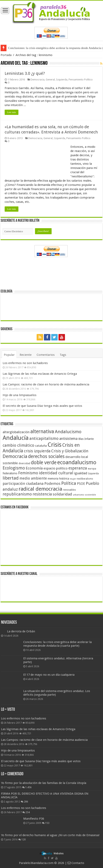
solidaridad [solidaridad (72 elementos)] (62, 494)
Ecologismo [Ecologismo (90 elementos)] (14, 468)
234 (28, 812)
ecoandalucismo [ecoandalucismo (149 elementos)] (77, 462)
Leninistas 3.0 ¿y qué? (25, 73)
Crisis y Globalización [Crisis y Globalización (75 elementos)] (70, 451)
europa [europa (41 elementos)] (92, 469)
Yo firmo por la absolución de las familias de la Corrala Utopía (44, 783)
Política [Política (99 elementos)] (69, 483)
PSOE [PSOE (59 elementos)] (81, 484)
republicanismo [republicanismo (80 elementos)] (17, 494)
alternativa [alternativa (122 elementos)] (42, 431)
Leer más (12, 112)
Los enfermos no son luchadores (25, 363)
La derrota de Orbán (21, 631)
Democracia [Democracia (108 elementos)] (15, 456)
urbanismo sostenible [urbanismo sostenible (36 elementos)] (84, 495)
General (50, 80)
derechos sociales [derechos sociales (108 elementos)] (46, 456)
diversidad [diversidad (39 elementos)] (24, 463)
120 (24, 840)
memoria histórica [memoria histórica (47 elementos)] (58, 479)
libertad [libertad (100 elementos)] (11, 478)
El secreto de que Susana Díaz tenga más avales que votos (42, 406)
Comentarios (46, 355)
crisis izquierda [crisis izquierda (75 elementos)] (37, 451)
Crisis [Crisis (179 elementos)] (55, 445)
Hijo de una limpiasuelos (20, 395)
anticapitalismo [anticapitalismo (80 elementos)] (44, 439)
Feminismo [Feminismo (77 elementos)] (28, 473)
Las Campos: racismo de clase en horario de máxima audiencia (46, 384)
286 (26, 802)
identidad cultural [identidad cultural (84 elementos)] (56, 473)
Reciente (26, 355)
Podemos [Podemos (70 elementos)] (52, 483)
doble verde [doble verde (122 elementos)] (44, 463)
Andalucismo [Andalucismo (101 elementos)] (68, 432)
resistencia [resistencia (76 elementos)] (42, 494)
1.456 (28, 787)
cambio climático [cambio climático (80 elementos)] (18, 445)
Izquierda (62, 80)
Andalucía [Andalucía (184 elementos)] (16, 438)
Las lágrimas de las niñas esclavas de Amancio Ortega (40, 374)
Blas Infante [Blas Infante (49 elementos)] (86, 439)
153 (47, 823)
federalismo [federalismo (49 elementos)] (10, 473)
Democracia (38, 80)
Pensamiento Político (81, 80)
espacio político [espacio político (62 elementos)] (56, 468)
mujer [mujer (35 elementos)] (73, 479)
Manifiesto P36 (34, 819)
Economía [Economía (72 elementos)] (34, 468)
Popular (9, 355)
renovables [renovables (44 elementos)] (69, 490)
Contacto (76, 863)
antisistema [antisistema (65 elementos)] (68, 439)
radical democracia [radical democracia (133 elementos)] (40, 489)
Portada (6, 55)
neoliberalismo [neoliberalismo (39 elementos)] (85, 479)
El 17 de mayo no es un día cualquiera (49, 675)
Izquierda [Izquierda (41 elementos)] (93, 474)
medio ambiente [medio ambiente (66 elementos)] (33, 478)
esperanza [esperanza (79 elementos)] (78, 468)
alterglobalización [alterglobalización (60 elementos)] (16, 432)
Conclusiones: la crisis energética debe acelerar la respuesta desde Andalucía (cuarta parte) (57, 644)
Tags (63, 355)
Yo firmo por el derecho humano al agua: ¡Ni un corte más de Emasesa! (50, 835)
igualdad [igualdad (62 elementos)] (81, 473)
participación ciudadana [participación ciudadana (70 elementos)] (23, 483)
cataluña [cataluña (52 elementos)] (41, 446)
